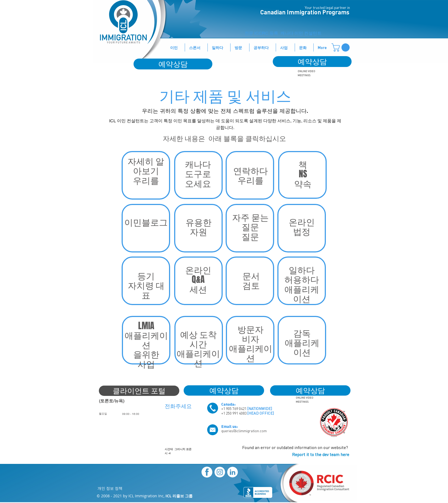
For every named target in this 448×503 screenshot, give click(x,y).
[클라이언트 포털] (139, 391)
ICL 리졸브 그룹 (179, 496)
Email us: (230, 426)
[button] (342, 47)
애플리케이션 (251, 353)
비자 (251, 339)
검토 (251, 285)
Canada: (228, 404)
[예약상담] (312, 62)
